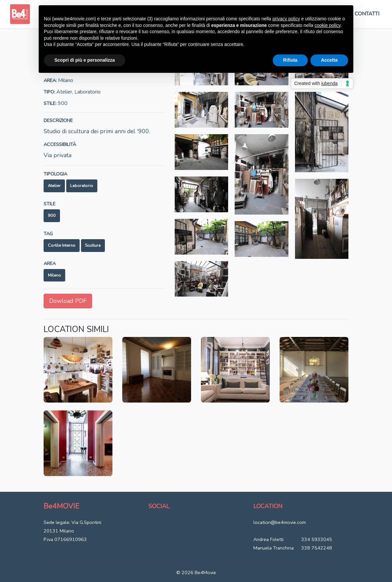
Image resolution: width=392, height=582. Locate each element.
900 (52, 216)
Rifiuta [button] (290, 60)
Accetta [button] (329, 60)
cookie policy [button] (328, 25)
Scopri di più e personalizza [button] (85, 60)
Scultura (93, 245)
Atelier (54, 186)
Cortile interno (62, 245)
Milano (54, 275)
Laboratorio (82, 186)
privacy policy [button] (286, 19)
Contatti (367, 14)
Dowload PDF (68, 301)
